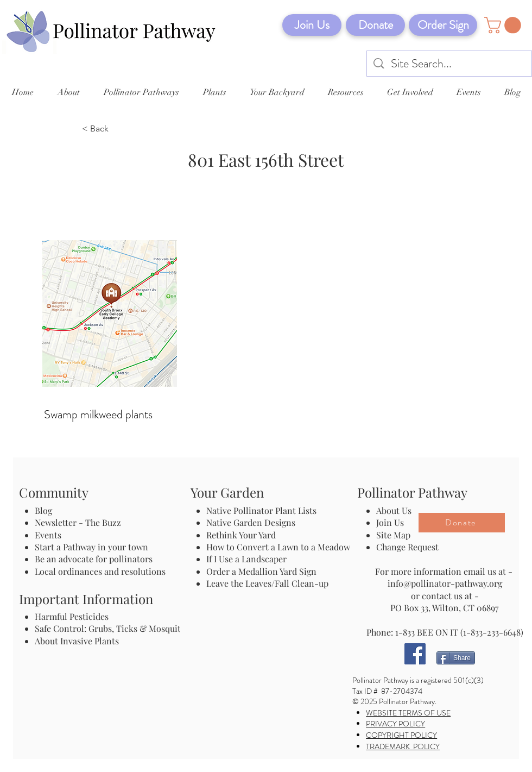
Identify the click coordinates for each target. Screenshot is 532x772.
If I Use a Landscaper (246, 559)
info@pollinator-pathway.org (445, 583)
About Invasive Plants (77, 641)
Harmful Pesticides (72, 616)
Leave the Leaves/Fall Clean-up (267, 583)
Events (48, 535)
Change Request (407, 547)
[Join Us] (312, 25)
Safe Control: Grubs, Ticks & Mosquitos (112, 628)
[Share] (456, 658)
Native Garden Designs (251, 522)
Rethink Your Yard (241, 535)
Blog (46, 510)
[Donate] (375, 25)
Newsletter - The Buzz (78, 522)
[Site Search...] (450, 64)
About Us (394, 510)
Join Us (390, 522)
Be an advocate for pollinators (94, 559)
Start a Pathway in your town (91, 547)
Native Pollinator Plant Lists (261, 510)
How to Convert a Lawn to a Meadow (278, 547)
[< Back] (118, 129)
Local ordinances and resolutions (100, 571)
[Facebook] (415, 654)
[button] (505, 25)
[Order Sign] (443, 25)
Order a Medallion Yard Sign (261, 571)
